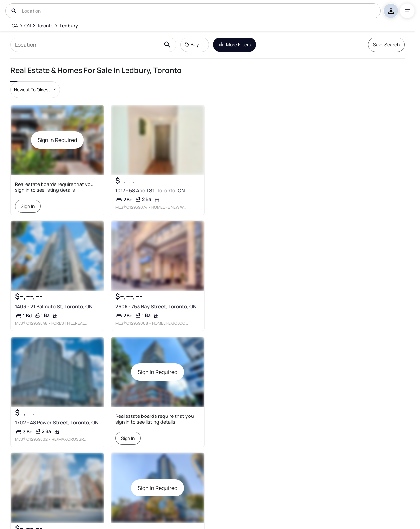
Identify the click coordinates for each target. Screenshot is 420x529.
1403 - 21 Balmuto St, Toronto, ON (54, 307)
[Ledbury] (69, 26)
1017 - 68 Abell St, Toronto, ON (150, 191)
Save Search (386, 45)
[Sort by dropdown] (35, 90)
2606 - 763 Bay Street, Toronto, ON (156, 307)
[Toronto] (45, 26)
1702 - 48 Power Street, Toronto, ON (57, 423)
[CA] (15, 26)
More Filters (235, 45)
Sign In (28, 206)
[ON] (28, 26)
